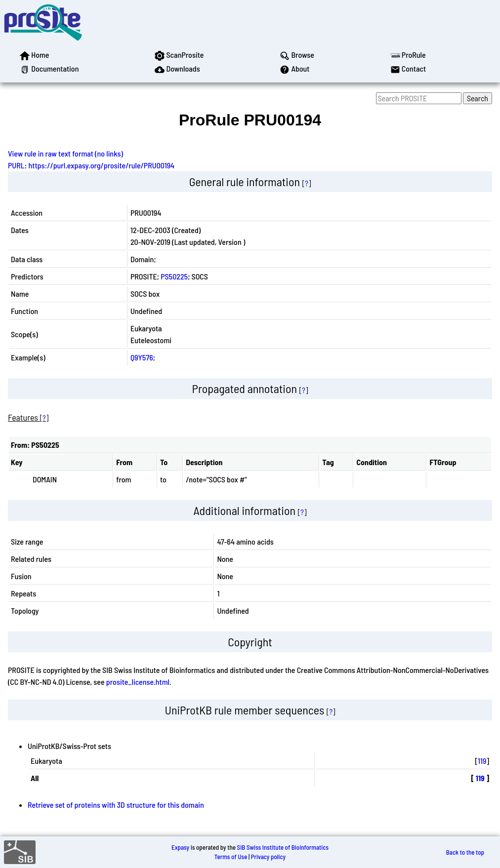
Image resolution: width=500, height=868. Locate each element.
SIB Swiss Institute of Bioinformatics (283, 847)
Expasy (180, 847)
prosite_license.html (138, 682)
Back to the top (465, 852)
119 (482, 761)
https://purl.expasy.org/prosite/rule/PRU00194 (102, 165)
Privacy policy (268, 857)
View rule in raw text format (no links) (65, 153)
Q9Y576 (142, 357)
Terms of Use (231, 857)
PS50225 (174, 276)
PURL (16, 165)
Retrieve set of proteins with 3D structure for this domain (116, 805)
